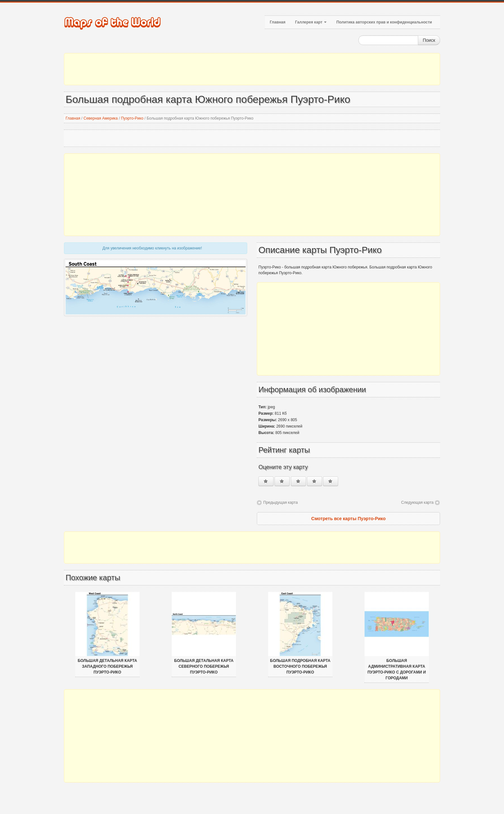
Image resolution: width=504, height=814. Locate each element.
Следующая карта (417, 502)
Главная (278, 22)
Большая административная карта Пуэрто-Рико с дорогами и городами (397, 669)
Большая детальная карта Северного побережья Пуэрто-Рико (204, 666)
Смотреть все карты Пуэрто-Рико (348, 519)
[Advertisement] (252, 69)
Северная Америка (101, 118)
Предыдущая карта (280, 502)
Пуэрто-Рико (132, 118)
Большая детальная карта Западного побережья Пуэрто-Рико (108, 666)
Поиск (429, 40)
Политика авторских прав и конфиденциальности (384, 22)
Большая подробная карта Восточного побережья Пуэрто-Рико (300, 666)
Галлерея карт (311, 22)
